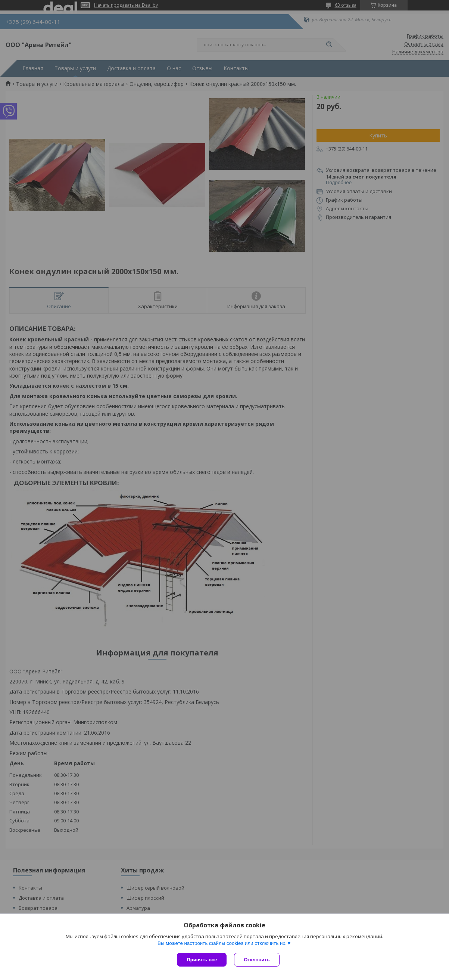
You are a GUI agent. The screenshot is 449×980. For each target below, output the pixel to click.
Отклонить (257, 960)
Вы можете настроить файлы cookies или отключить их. (222, 943)
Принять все (202, 960)
